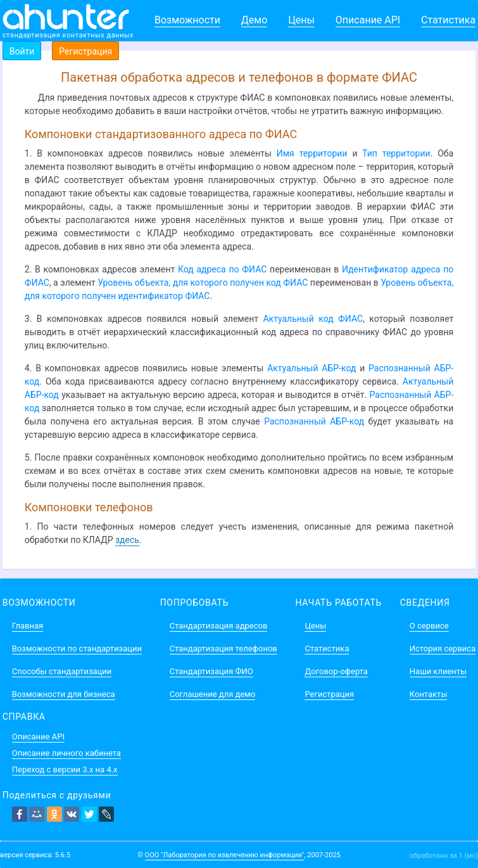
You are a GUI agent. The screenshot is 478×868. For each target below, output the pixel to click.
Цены (301, 20)
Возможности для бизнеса (64, 694)
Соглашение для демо (213, 694)
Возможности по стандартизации (77, 648)
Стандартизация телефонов (223, 648)
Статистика (448, 20)
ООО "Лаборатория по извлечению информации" (225, 855)
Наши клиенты (438, 671)
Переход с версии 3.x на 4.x (65, 769)
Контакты (429, 694)
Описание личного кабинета (66, 753)
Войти (22, 51)
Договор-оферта (336, 671)
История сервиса (443, 648)
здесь (127, 540)
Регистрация (85, 51)
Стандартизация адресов (219, 626)
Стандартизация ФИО (211, 671)
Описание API (368, 20)
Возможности (187, 20)
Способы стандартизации (62, 671)
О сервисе (429, 626)
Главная (28, 626)
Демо (255, 20)
